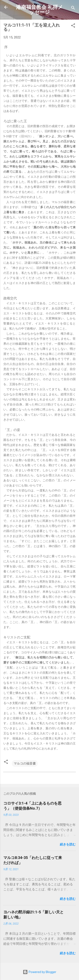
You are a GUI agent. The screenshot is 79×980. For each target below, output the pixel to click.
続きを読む (68, 844)
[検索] (73, 9)
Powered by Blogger (39, 972)
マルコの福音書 (25, 763)
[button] (73, 26)
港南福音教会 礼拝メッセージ (39, 10)
